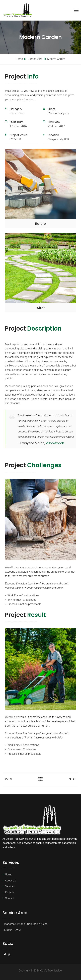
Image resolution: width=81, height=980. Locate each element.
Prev (9, 779)
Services (10, 886)
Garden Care (17, 113)
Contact (10, 898)
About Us (10, 881)
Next (72, 779)
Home (9, 875)
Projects (10, 892)
